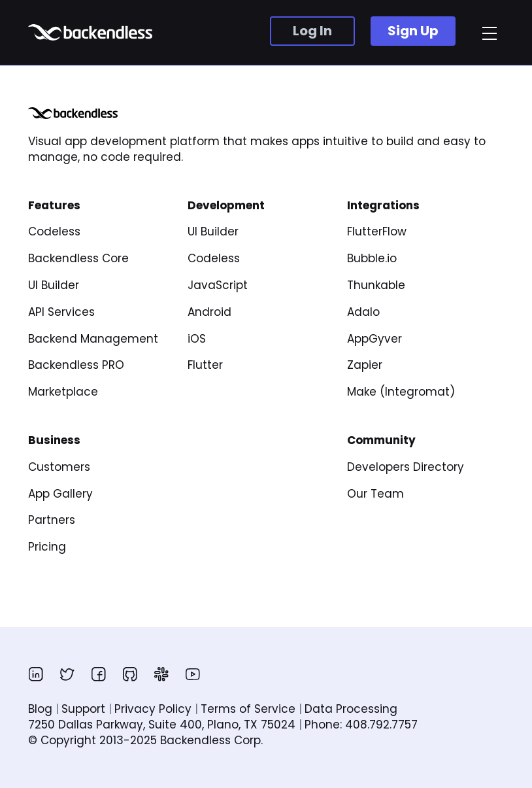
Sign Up (413, 31)
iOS (197, 339)
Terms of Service (248, 709)
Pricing (47, 547)
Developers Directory (406, 467)
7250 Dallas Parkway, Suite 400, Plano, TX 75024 (162, 725)
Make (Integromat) (401, 392)
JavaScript (218, 285)
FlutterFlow (377, 231)
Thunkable (376, 285)
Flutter (205, 365)
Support (83, 709)
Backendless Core (78, 258)
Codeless (54, 231)
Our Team (375, 494)
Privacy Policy (153, 709)
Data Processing (351, 709)
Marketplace (63, 392)
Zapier (365, 365)
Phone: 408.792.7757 (361, 725)
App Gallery (60, 494)
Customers (59, 467)
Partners (52, 520)
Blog (40, 709)
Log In (312, 31)
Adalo (363, 312)
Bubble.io (372, 258)
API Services (61, 312)
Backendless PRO (76, 365)
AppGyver (374, 339)
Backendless (92, 32)
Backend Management (93, 339)
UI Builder (54, 285)
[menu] (490, 33)
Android (209, 312)
